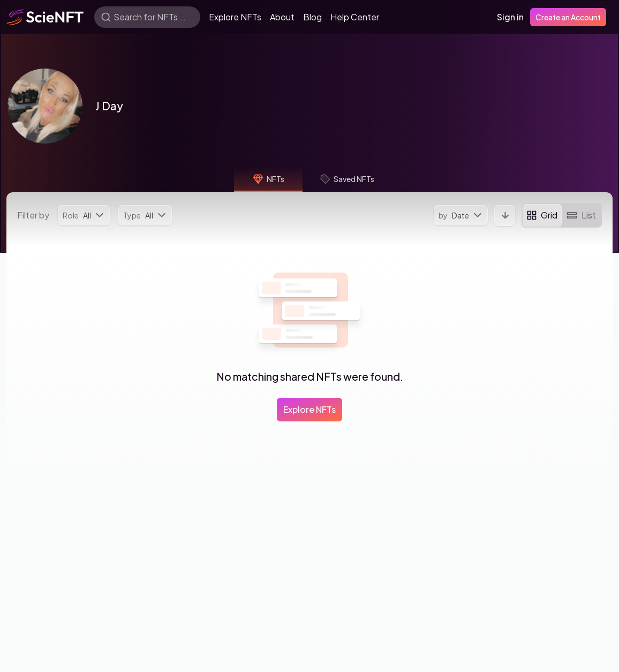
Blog (312, 17)
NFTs (269, 179)
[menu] (84, 215)
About (282, 17)
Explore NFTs (235, 17)
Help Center (355, 17)
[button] (45, 106)
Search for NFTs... (150, 17)
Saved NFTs (347, 179)
